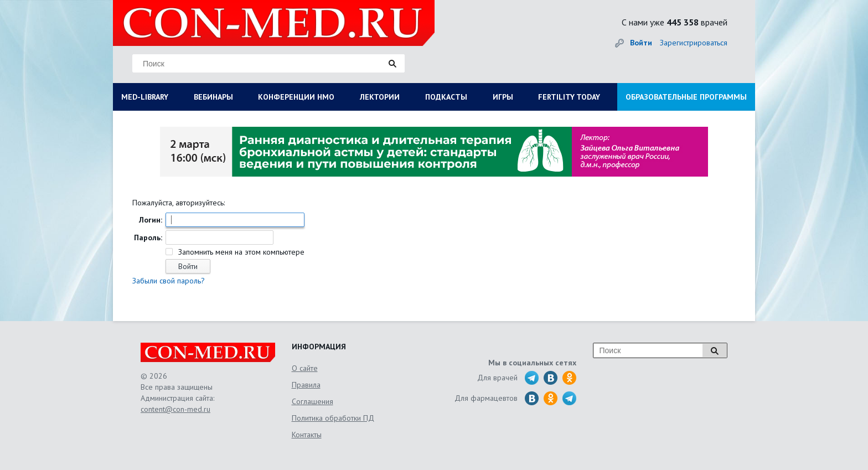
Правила (306, 385)
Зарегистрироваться (694, 43)
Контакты (307, 435)
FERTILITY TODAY (569, 97)
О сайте (305, 368)
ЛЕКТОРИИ (380, 97)
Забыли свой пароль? (169, 281)
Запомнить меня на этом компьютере (240, 252)
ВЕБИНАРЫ (213, 97)
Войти (641, 43)
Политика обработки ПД (333, 418)
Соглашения (312, 401)
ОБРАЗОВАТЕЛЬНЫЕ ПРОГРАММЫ (686, 97)
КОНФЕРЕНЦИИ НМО (296, 97)
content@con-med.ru (175, 409)
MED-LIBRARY (145, 97)
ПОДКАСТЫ (446, 97)
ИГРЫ (503, 97)
